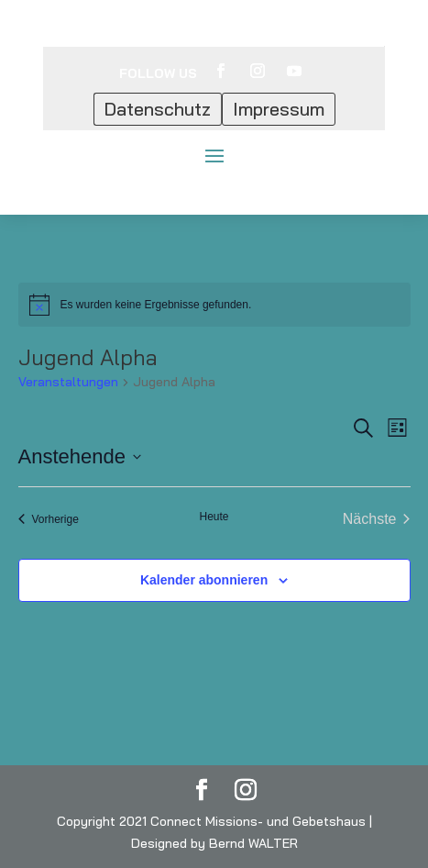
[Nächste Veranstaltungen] (377, 519)
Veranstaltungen (68, 382)
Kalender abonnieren (204, 580)
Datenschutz (158, 109)
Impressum (279, 109)
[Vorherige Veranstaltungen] (49, 519)
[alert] (214, 305)
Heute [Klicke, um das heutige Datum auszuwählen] (214, 517)
